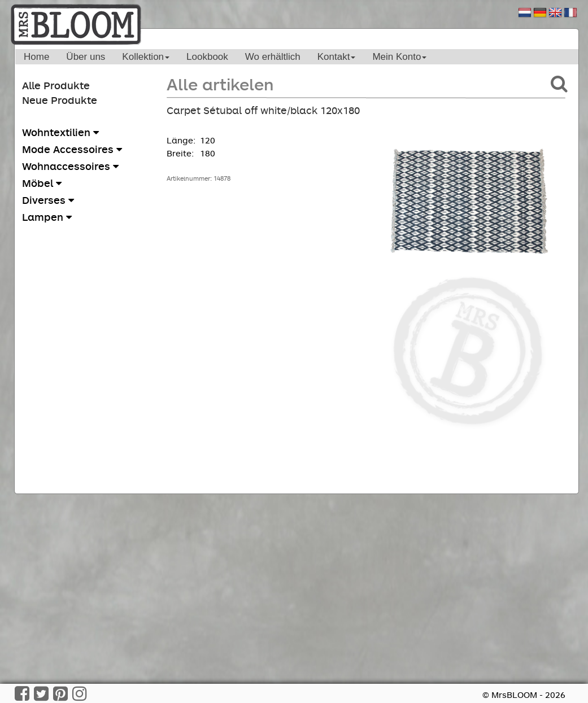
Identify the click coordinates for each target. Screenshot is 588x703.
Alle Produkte (56, 85)
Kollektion (146, 57)
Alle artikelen (220, 84)
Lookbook (207, 57)
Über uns (86, 57)
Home (36, 57)
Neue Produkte (60, 100)
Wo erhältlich (273, 57)
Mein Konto (399, 57)
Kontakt (337, 57)
